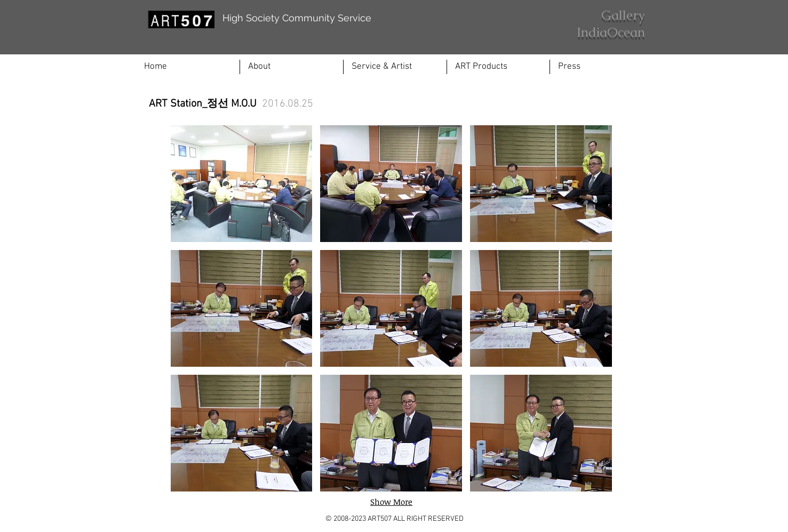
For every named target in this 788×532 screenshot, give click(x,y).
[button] (395, 67)
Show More (391, 502)
